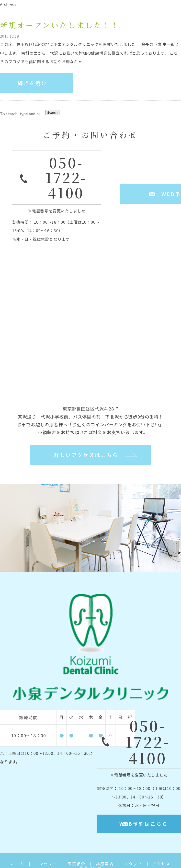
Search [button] (52, 113)
